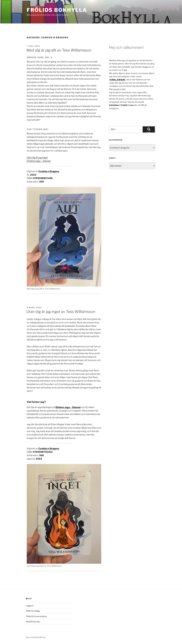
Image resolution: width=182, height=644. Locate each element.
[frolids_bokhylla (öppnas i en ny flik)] (117, 80)
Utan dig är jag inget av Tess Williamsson (61, 312)
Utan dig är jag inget (37, 158)
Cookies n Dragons (49, 171)
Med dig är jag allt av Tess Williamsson (59, 50)
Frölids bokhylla (57, 10)
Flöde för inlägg (33, 611)
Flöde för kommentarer (36, 616)
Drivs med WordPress (36, 637)
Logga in (30, 606)
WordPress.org (33, 622)
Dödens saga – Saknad (39, 161)
